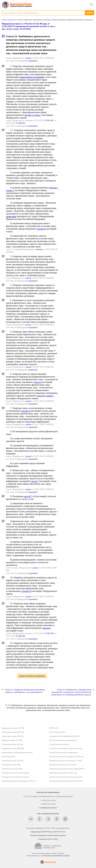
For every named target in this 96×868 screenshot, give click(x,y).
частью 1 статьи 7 (33, 115)
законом (39, 249)
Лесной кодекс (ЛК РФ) (11, 765)
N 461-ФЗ (49, 120)
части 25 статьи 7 (45, 396)
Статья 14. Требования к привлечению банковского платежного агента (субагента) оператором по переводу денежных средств (71, 692)
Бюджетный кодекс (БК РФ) (13, 748)
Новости (70, 25)
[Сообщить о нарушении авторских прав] (48, 846)
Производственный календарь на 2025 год (19, 781)
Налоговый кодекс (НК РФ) (13, 736)
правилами (11, 216)
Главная (4, 20)
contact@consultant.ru (48, 808)
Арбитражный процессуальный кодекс (17, 752)
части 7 (35, 481)
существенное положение (32, 77)
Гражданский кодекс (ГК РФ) (13, 728)
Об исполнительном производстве (63, 740)
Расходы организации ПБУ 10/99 (63, 765)
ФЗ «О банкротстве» (57, 732)
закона (28, 58)
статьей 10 (26, 591)
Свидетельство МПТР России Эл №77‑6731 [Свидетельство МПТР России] (48, 832)
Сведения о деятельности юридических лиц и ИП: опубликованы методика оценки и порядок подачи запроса (77, 71)
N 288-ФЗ (20, 123)
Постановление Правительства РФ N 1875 (66, 781)
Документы (12, 20)
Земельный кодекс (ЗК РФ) (12, 761)
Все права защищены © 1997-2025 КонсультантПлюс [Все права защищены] (48, 828)
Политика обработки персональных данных (48, 835)
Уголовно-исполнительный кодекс (16, 773)
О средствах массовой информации (63, 752)
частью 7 (47, 628)
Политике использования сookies (56, 856)
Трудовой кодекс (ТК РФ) (12, 740)
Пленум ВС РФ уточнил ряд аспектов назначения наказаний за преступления (77, 45)
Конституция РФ (8, 757)
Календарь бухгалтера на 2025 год (63, 773)
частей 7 (28, 496)
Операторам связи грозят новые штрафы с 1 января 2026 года (75, 34)
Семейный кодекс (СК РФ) (12, 769)
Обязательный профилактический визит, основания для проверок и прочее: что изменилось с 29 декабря (77, 58)
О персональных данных (59, 744)
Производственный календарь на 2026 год (66, 757)
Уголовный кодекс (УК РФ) (12, 744)
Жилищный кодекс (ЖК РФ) (13, 732)
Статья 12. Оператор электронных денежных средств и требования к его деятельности (25, 691)
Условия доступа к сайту (48, 839)
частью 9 (26, 411)
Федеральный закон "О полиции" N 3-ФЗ (65, 761)
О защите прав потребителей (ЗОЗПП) (64, 736)
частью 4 (41, 229)
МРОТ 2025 (54, 728)
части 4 (38, 382)
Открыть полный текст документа (32, 676)
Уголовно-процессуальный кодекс (16, 777)
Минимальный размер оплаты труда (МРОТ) (67, 769)
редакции (33, 61)
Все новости (67, 80)
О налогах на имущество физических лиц (66, 748)
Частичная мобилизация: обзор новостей (66, 777)
